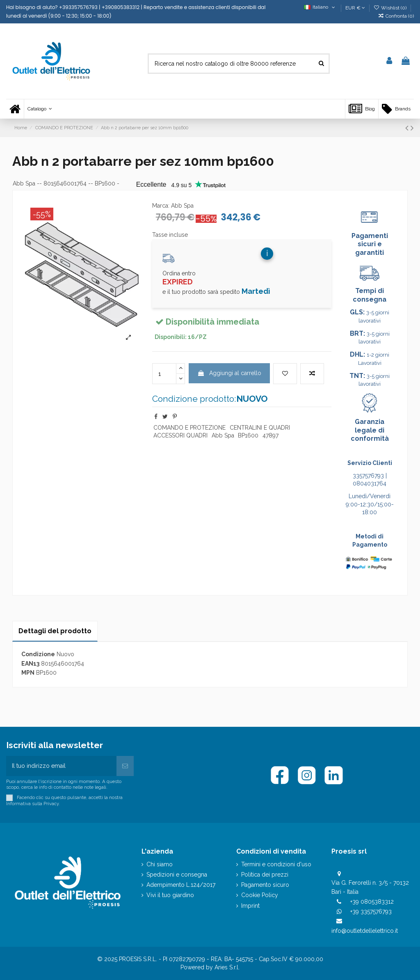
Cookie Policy (260, 895)
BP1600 (248, 435)
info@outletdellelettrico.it (365, 931)
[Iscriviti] (125, 766)
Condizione (38, 654)
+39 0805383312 (372, 902)
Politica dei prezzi (265, 875)
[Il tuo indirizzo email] (61, 766)
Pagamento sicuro (265, 885)
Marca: (161, 206)
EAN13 (30, 664)
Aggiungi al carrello (229, 373)
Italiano (320, 7)
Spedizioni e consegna (177, 875)
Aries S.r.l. (227, 967)
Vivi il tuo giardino (170, 895)
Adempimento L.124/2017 (181, 885)
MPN (28, 673)
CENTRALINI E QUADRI (260, 428)
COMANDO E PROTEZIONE (189, 428)
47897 (270, 435)
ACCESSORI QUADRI (180, 435)
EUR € (355, 8)
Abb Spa (24, 183)
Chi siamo (160, 864)
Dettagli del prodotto (55, 631)
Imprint (250, 906)
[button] (40, 109)
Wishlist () (391, 8)
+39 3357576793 (371, 911)
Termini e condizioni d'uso (276, 864)
